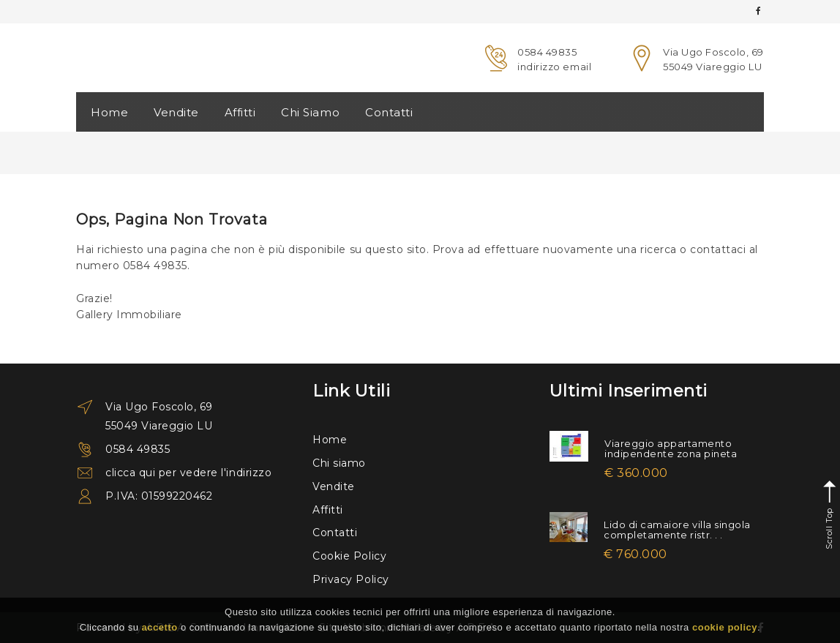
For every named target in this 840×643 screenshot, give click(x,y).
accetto (160, 627)
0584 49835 (547, 52)
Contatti (389, 112)
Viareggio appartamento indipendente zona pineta (671, 448)
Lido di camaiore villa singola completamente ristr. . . (677, 530)
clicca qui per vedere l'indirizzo (188, 473)
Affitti (240, 112)
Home (109, 112)
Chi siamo (339, 463)
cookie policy (725, 627)
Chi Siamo (310, 112)
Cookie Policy (349, 556)
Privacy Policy (350, 579)
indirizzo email (554, 67)
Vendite (176, 112)
